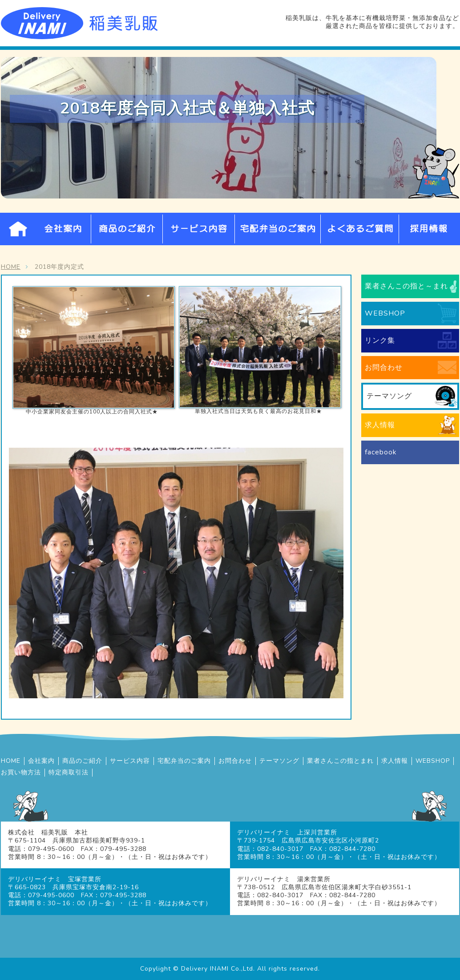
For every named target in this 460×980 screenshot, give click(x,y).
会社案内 (63, 229)
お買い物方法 (21, 773)
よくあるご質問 (360, 229)
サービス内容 (199, 229)
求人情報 (380, 425)
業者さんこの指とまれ (340, 761)
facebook (381, 452)
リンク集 (380, 340)
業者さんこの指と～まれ (406, 286)
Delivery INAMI (205, 969)
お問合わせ (384, 368)
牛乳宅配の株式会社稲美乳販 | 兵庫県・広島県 (79, 23)
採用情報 (430, 229)
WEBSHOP (385, 313)
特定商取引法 (69, 773)
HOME (18, 229)
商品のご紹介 (127, 229)
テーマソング (389, 396)
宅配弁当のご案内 (278, 229)
